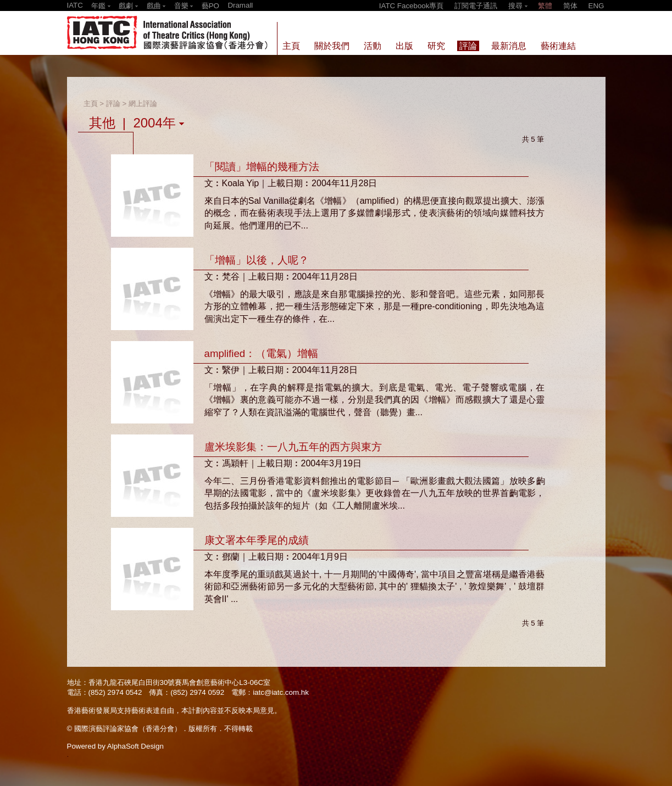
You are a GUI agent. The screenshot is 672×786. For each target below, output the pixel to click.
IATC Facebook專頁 (412, 6)
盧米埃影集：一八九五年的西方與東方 (293, 447)
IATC (75, 5)
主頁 (91, 104)
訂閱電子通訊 (476, 6)
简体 (570, 6)
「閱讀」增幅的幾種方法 (262, 167)
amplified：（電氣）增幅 (262, 353)
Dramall (240, 5)
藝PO (210, 6)
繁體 (545, 6)
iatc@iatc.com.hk (281, 692)
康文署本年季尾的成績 (257, 540)
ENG (596, 6)
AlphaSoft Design (135, 746)
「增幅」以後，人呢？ (257, 260)
